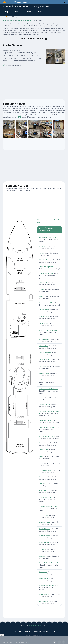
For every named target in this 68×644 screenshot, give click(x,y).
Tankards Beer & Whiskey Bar (49, 563)
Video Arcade (44, 601)
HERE (19, 117)
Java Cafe (42, 366)
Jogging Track (44, 373)
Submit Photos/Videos (41, 632)
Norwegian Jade (21, 20)
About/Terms (17, 632)
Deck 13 (42, 296)
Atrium (41, 253)
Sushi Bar (42, 556)
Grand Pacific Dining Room (48, 330)
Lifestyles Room (44, 405)
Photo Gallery (44, 443)
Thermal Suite (44, 579)
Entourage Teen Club (46, 303)
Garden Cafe (43, 323)
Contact (28, 632)
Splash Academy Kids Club (48, 506)
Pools (41, 463)
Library (41, 398)
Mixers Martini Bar (45, 420)
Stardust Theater (45, 522)
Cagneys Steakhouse (46, 274)
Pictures (30, 20)
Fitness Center (44, 310)
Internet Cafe (43, 346)
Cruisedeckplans (22, 2)
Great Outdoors (44, 339)
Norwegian (11, 20)
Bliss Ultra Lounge (45, 260)
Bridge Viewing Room (46, 267)
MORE (40, 12)
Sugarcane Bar (44, 542)
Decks (16, 12)
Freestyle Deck (44, 317)
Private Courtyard (45, 470)
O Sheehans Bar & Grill (47, 436)
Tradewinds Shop (45, 594)
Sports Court (43, 515)
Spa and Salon (44, 491)
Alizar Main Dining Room (47, 237)
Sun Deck (42, 549)
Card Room (43, 282)
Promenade (43, 477)
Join (54, 632)
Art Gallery (43, 246)
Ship (7, 12)
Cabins (28, 12)
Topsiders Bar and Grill (47, 585)
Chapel (41, 289)
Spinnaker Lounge (45, 497)
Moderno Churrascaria (47, 427)
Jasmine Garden (45, 359)
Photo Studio (43, 450)
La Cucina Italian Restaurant (48, 380)
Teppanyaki (43, 572)
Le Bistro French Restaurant (49, 389)
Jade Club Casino (45, 353)
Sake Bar (42, 484)
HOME (5, 20)
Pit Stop (42, 457)
